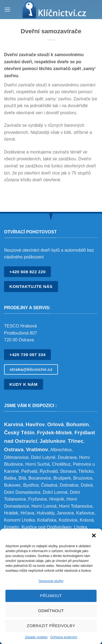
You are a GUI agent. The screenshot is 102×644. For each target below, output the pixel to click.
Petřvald (29, 471)
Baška (10, 478)
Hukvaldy (46, 513)
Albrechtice (61, 450)
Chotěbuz (61, 464)
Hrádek (11, 513)
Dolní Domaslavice (22, 492)
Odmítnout (51, 611)
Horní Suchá (37, 464)
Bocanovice (40, 478)
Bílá (22, 478)
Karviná (14, 424)
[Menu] (7, 9)
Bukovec (12, 485)
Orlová (56, 424)
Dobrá (87, 485)
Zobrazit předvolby (51, 626)
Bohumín (77, 424)
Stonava (68, 471)
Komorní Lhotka (19, 520)
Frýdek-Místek (55, 433)
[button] (94, 535)
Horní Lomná (44, 506)
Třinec (76, 441)
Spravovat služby (51, 581)
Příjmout (51, 596)
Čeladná (49, 485)
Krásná (87, 520)
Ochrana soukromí (64, 637)
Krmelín (12, 527)
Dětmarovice (16, 457)
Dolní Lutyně (43, 457)
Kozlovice (68, 520)
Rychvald (49, 471)
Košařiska (47, 520)
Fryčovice (38, 499)
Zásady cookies (36, 637)
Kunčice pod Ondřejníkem (47, 527)
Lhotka (81, 527)
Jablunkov (52, 441)
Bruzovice (83, 478)
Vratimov (37, 449)
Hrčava (27, 513)
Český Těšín (19, 433)
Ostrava (14, 449)
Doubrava (67, 457)
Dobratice (69, 485)
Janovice (65, 513)
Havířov (35, 424)
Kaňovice (85, 513)
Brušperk (62, 478)
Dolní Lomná (55, 492)
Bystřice (31, 485)
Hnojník (57, 499)
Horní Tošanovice (76, 506)
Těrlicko (86, 471)
